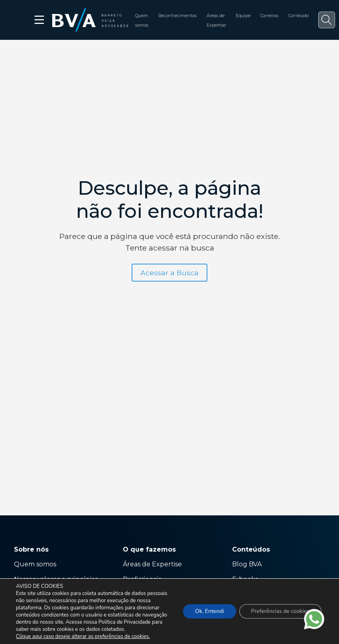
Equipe (243, 16)
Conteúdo (299, 16)
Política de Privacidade (125, 622)
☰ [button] (40, 20)
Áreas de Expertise (152, 564)
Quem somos (35, 564)
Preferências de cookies (280, 611)
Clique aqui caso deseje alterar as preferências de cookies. (83, 636)
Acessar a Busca (169, 273)
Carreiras (269, 16)
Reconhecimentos (177, 16)
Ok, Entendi (209, 611)
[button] (327, 20)
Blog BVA (247, 564)
